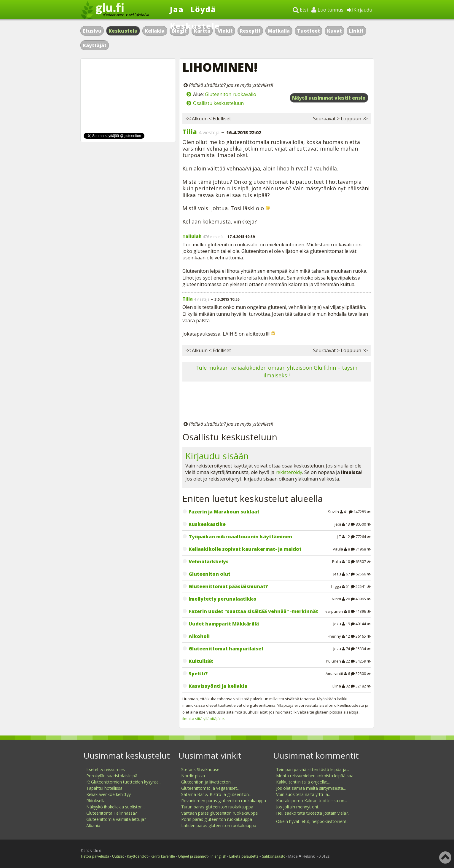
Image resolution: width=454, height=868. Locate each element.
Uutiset (118, 856)
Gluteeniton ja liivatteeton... (207, 782)
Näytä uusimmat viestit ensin (329, 98)
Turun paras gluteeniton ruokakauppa (217, 807)
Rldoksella (96, 801)
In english (218, 856)
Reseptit (250, 31)
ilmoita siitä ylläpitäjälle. (204, 719)
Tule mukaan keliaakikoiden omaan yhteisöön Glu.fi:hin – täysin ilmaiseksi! (276, 371)
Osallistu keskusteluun (218, 103)
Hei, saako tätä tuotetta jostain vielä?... (313, 813)
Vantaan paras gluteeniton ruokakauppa (219, 813)
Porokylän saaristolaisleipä (112, 776)
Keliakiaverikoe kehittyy (109, 794)
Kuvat (334, 31)
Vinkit (225, 31)
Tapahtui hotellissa (104, 788)
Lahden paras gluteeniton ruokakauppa (219, 825)
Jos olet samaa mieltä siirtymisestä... (311, 788)
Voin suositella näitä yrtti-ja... (303, 794)
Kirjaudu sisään (217, 456)
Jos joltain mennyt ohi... (298, 807)
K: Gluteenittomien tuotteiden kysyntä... (124, 782)
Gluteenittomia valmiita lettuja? (116, 819)
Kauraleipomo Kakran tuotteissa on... (312, 801)
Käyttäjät (95, 45)
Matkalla (279, 31)
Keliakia (155, 31)
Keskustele (195, 26)
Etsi (300, 10)
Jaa (177, 9)
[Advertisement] (277, 402)
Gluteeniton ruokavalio (231, 94)
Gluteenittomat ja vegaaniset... (210, 788)
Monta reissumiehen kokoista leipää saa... (316, 776)
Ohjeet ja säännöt (193, 856)
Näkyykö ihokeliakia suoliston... (116, 807)
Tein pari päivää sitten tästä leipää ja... (313, 769)
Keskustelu (123, 31)
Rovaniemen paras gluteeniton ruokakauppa (224, 801)
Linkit (356, 31)
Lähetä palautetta (244, 856)
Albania (93, 825)
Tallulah (192, 236)
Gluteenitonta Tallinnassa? (111, 813)
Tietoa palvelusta (95, 856)
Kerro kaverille (163, 856)
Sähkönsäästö (274, 856)
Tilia (190, 132)
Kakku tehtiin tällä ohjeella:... (303, 782)
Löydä (203, 9)
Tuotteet (309, 31)
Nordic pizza (193, 776)
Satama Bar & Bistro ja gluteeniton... (216, 794)
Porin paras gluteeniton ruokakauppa (217, 819)
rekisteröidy (289, 472)
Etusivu (92, 31)
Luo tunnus (327, 10)
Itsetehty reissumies (106, 769)
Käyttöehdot (137, 856)
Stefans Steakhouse (200, 769)
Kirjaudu (360, 10)
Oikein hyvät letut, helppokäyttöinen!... (312, 821)
